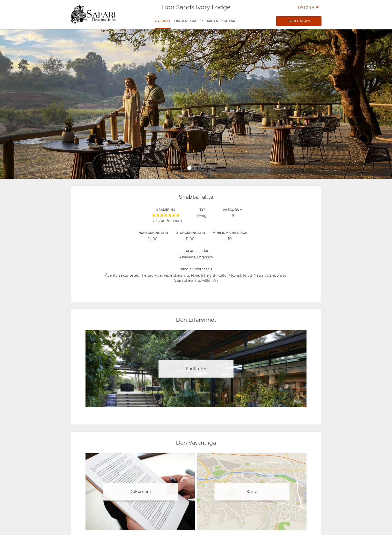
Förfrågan (299, 21)
